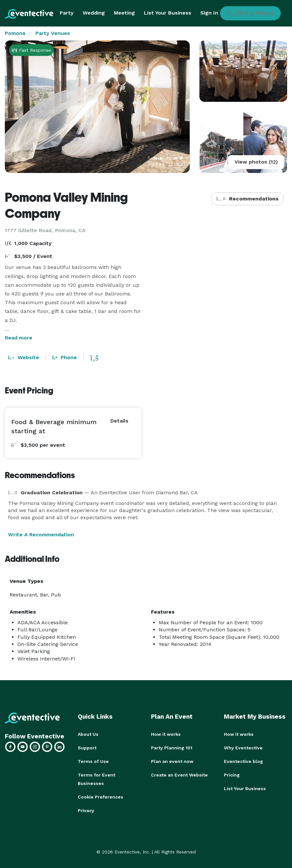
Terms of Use (93, 761)
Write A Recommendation (41, 535)
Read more (19, 338)
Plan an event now (172, 761)
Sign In (209, 13)
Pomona (15, 33)
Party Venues (53, 33)
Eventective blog (243, 761)
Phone (65, 357)
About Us (88, 734)
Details (119, 421)
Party (67, 13)
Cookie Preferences (101, 797)
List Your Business (168, 13)
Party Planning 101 (172, 748)
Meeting (124, 13)
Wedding (94, 13)
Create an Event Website (179, 775)
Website (24, 357)
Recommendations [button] (247, 199)
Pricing (232, 775)
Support (87, 748)
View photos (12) (256, 162)
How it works (166, 734)
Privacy (86, 810)
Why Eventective (243, 748)
